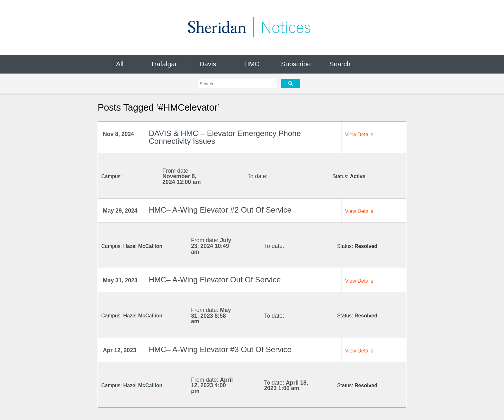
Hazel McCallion (143, 246)
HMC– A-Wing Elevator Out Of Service (215, 280)
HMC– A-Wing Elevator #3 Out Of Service (220, 350)
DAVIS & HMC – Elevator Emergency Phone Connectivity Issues (225, 137)
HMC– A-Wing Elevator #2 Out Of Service (220, 210)
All (120, 64)
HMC (252, 64)
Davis (208, 64)
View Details (359, 135)
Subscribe (296, 64)
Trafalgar (164, 64)
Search (340, 64)
